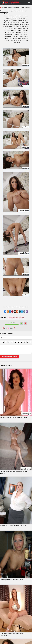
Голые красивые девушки (16, 317)
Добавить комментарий (9, 357)
